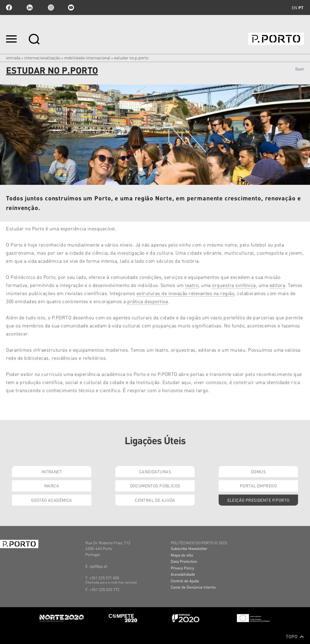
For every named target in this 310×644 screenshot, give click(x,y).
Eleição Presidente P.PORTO (258, 500)
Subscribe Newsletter (189, 548)
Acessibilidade (183, 574)
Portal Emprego (258, 486)
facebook (9, 7)
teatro (192, 285)
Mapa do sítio (182, 555)
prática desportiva (148, 301)
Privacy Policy (182, 568)
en (294, 7)
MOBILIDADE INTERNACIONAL (87, 58)
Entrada (13, 58)
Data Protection (184, 561)
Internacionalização (42, 58)
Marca (52, 486)
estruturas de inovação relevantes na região (186, 293)
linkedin (30, 7)
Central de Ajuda (155, 500)
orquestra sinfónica (234, 285)
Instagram (50, 7)
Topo (295, 637)
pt (301, 7)
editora (278, 285)
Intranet (52, 471)
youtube (71, 7)
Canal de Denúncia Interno (193, 587)
